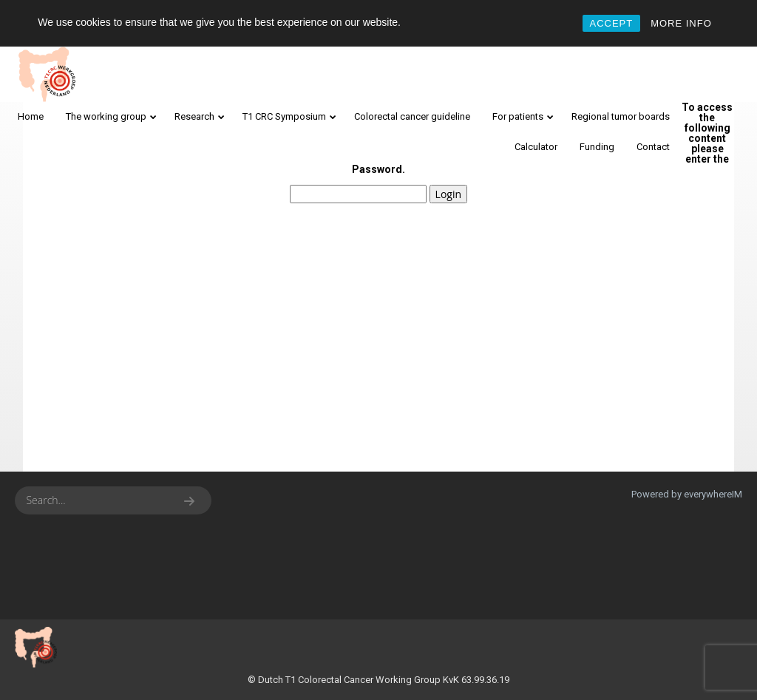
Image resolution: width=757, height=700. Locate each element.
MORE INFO (681, 23)
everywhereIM (713, 494)
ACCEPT (612, 23)
